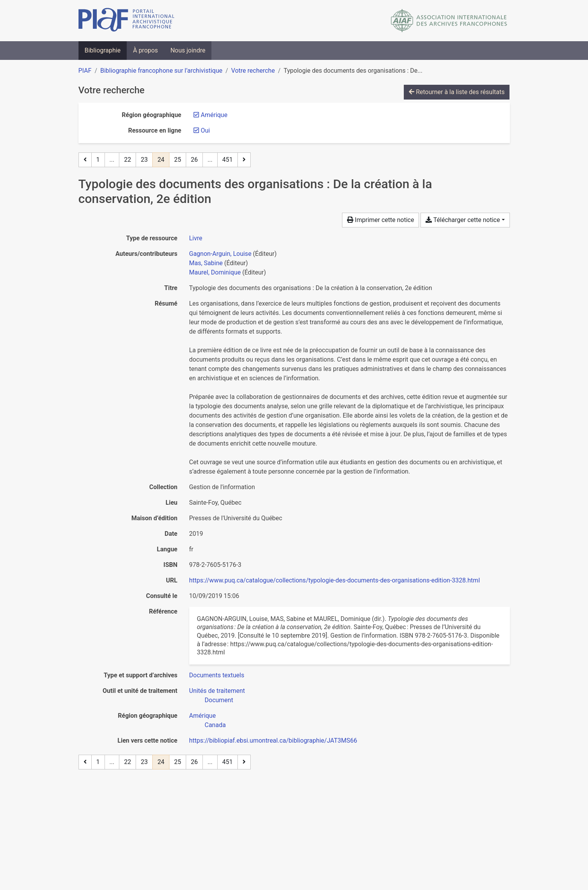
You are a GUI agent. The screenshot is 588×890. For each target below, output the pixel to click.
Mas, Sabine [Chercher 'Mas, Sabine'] (206, 263)
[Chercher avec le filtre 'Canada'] (215, 725)
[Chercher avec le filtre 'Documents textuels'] (217, 675)
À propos (145, 50)
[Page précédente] (85, 160)
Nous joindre (188, 50)
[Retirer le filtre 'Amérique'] (214, 115)
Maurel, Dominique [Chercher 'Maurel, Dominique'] (215, 272)
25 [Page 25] (178, 160)
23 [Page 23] (144, 160)
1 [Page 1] (98, 160)
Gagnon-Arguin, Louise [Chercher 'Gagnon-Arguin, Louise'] (220, 254)
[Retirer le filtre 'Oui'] (206, 130)
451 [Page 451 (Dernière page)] (228, 160)
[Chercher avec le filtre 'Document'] (219, 700)
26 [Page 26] (194, 160)
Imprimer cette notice (380, 220)
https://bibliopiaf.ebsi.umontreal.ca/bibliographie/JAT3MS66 (273, 741)
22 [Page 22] (127, 160)
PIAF (85, 71)
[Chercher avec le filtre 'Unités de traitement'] (217, 691)
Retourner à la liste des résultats (457, 92)
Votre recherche (253, 71)
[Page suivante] (244, 160)
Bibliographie (103, 50)
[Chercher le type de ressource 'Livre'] (196, 238)
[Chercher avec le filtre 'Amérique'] (203, 716)
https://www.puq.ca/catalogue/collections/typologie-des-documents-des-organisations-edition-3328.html (335, 580)
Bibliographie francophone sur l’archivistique (161, 71)
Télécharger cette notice (463, 220)
